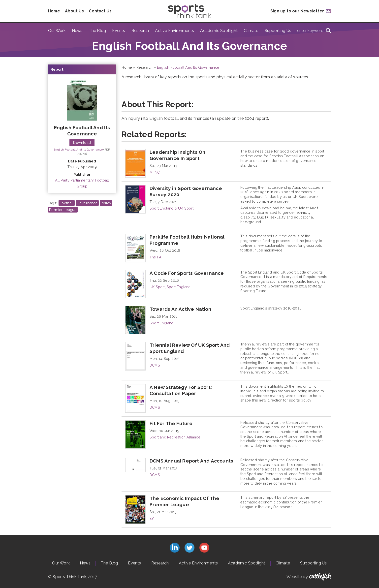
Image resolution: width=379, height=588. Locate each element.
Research (140, 31)
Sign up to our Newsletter (297, 11)
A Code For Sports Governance (187, 273)
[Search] (328, 31)
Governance (87, 203)
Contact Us (101, 11)
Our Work (57, 31)
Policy (106, 203)
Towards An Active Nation (180, 309)
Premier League (63, 210)
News (77, 31)
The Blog (97, 31)
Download (82, 142)
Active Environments (174, 31)
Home (54, 11)
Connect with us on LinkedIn (175, 548)
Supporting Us (278, 31)
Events (119, 31)
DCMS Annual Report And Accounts (191, 461)
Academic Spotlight (219, 31)
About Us (75, 11)
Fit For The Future (171, 423)
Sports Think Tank (69, 577)
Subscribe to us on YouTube (204, 548)
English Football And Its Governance (78, 150)
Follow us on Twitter (189, 548)
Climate (251, 31)
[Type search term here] (313, 31)
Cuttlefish (320, 577)
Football (67, 203)
